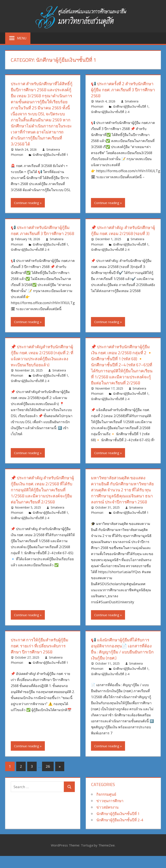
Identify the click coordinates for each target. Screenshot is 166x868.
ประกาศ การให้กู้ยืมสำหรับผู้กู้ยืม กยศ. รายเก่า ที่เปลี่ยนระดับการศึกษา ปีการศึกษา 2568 (41, 658)
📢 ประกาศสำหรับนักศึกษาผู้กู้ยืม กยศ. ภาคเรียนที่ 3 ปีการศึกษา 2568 (41, 233)
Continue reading (27, 203)
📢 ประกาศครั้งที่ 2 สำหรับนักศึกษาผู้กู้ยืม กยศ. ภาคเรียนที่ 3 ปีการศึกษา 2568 (121, 90)
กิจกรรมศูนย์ (106, 806)
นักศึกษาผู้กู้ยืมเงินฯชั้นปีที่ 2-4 (110, 112)
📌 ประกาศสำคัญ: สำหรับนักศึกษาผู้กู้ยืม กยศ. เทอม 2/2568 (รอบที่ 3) (123, 230)
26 (48, 778)
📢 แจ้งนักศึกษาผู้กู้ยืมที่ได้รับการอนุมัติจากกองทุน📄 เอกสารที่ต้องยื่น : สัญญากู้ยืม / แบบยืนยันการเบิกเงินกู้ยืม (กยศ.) (122, 661)
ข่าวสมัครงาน (107, 819)
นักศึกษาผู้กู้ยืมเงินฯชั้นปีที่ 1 (50, 155)
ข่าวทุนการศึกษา (110, 813)
